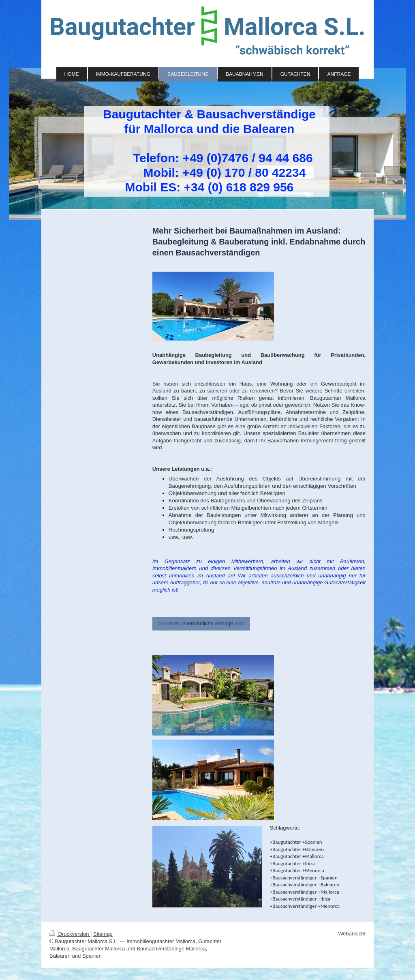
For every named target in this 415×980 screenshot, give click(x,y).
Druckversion (70, 934)
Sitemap (103, 934)
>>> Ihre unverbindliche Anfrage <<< (201, 623)
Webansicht (352, 934)
